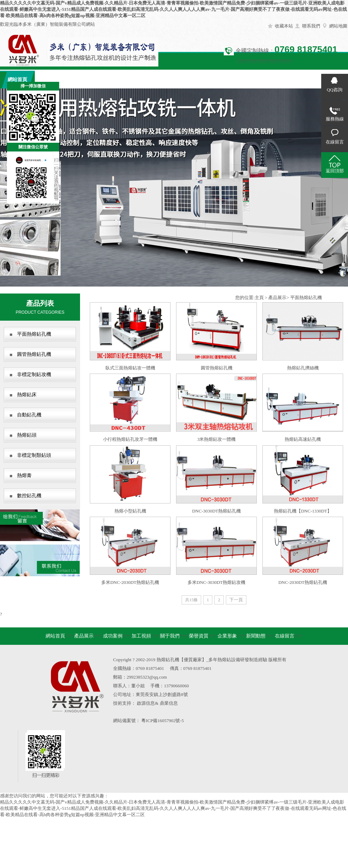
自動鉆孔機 (29, 415)
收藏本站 (284, 26)
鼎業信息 (169, 703)
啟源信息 (146, 703)
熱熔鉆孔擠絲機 (303, 368)
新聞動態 (261, 80)
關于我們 (157, 80)
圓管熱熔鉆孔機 (34, 354)
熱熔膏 (24, 475)
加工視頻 (122, 80)
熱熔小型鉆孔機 (130, 511)
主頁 (259, 298)
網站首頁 (55, 636)
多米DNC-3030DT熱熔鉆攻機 (216, 582)
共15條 (191, 600)
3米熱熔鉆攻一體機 (217, 439)
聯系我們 (311, 26)
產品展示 (52, 80)
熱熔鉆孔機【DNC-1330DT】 (303, 511)
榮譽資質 (191, 80)
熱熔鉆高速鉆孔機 (303, 439)
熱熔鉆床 (27, 395)
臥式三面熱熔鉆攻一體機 (130, 368)
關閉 (55, 208)
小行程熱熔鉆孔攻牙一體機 (130, 439)
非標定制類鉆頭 (34, 455)
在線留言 (296, 80)
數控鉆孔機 (29, 496)
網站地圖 (338, 26)
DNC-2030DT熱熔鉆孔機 (303, 582)
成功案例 (87, 80)
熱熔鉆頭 (27, 435)
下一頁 (236, 600)
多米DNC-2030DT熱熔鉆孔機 (130, 582)
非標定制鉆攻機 (34, 374)
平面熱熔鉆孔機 (34, 334)
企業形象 (226, 80)
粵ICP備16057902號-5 (163, 721)
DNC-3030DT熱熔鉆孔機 (216, 511)
